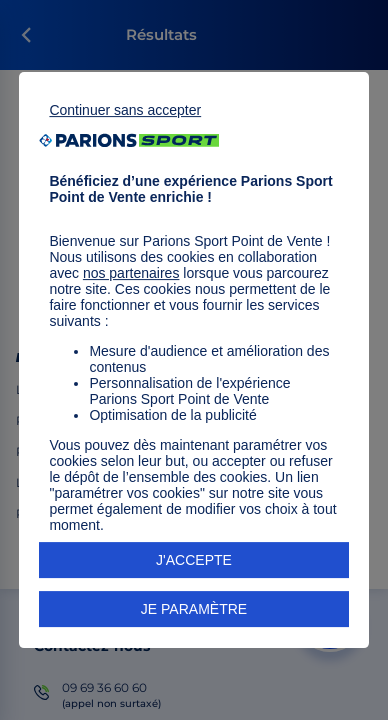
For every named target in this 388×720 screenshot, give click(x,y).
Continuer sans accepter (125, 110)
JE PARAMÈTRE (194, 609)
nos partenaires (131, 273)
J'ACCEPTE (194, 560)
